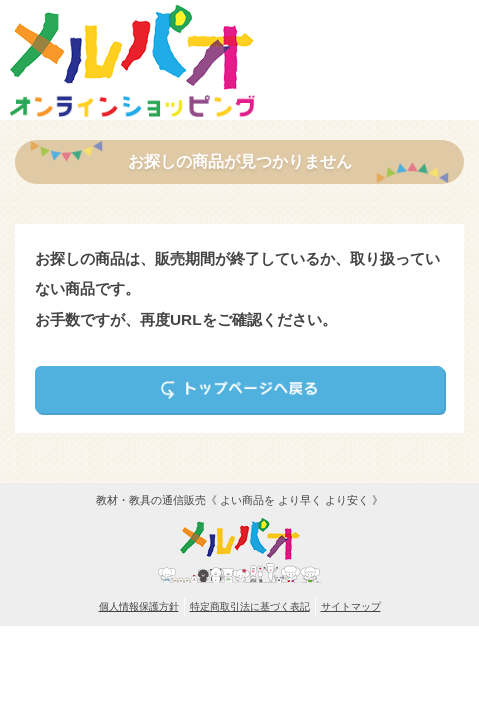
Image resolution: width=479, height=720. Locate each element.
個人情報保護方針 (139, 606)
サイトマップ (351, 606)
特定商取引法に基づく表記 (250, 606)
